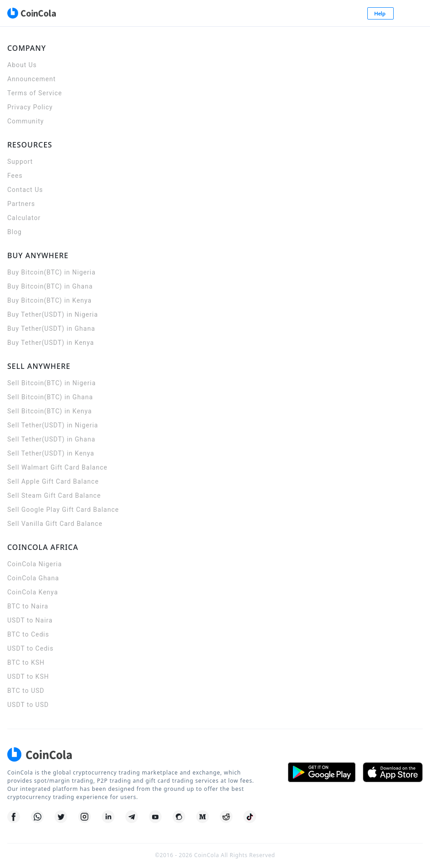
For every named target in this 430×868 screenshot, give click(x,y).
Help (381, 13)
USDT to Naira (30, 620)
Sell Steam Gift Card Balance (54, 495)
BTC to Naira (28, 606)
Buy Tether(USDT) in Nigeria (53, 314)
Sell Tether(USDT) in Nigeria (53, 425)
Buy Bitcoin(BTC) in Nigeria (52, 272)
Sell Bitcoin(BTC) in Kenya (49, 411)
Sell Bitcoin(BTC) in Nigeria (52, 383)
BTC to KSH (26, 662)
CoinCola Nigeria (35, 564)
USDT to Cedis (30, 648)
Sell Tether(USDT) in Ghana (51, 439)
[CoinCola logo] (31, 13)
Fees (15, 176)
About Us (22, 65)
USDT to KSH (28, 677)
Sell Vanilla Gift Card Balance (55, 524)
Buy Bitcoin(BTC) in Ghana (50, 286)
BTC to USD (26, 691)
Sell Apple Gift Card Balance (53, 481)
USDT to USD (28, 705)
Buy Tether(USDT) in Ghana (51, 329)
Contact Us (25, 190)
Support (20, 162)
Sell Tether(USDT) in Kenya (51, 453)
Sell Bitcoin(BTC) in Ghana (50, 397)
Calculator (24, 218)
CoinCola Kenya (33, 592)
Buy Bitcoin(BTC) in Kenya (49, 300)
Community (26, 121)
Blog (15, 232)
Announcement (32, 79)
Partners (21, 204)
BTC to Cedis (28, 634)
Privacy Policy (30, 107)
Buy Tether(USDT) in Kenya (51, 343)
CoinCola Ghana (33, 578)
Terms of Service (35, 93)
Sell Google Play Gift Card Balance (63, 510)
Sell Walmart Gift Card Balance (57, 467)
